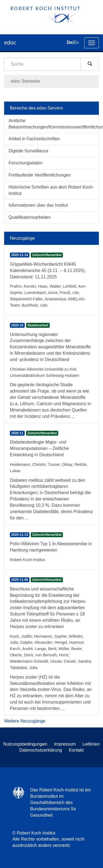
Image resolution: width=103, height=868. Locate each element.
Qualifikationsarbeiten (30, 217)
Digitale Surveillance (28, 151)
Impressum (65, 744)
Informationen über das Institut (38, 205)
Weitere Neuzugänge (25, 721)
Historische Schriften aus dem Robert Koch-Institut (51, 190)
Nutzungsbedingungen (25, 744)
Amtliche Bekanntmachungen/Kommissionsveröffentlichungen (54, 124)
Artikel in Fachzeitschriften (34, 139)
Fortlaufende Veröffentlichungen (40, 175)
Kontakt (76, 750)
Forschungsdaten (26, 163)
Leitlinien (91, 744)
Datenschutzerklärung (41, 750)
